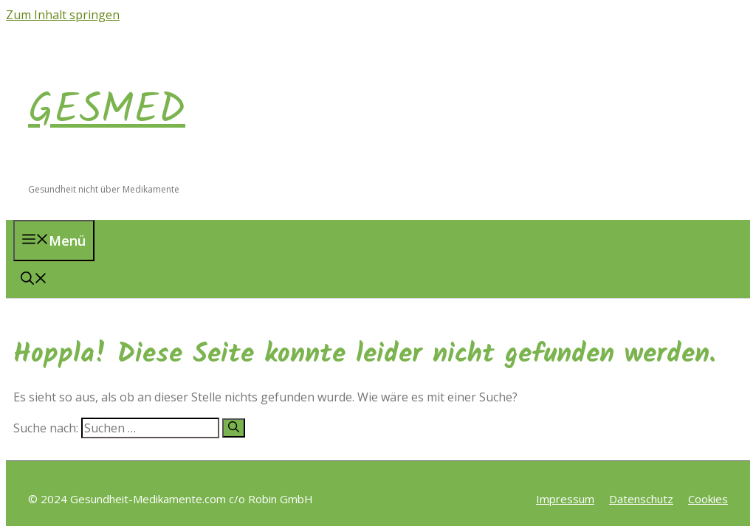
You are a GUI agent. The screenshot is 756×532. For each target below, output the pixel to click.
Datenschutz (641, 499)
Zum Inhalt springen (63, 15)
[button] (34, 280)
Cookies (708, 499)
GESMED (107, 111)
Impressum (565, 499)
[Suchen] (234, 428)
